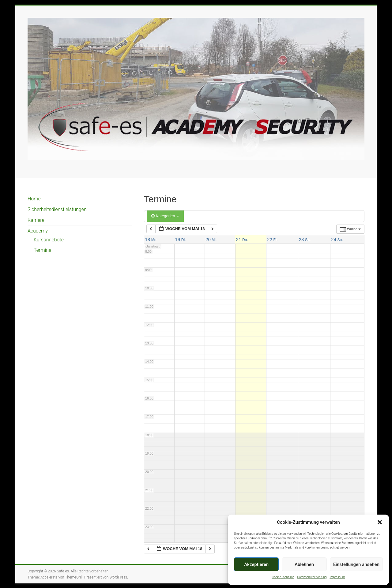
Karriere (36, 220)
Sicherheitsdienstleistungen (57, 209)
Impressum (337, 577)
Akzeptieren (256, 564)
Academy (38, 231)
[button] (380, 522)
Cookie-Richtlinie (283, 577)
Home (34, 199)
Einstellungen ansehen (356, 564)
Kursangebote (49, 240)
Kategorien (165, 216)
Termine (42, 250)
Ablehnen (304, 564)
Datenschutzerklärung (312, 577)
